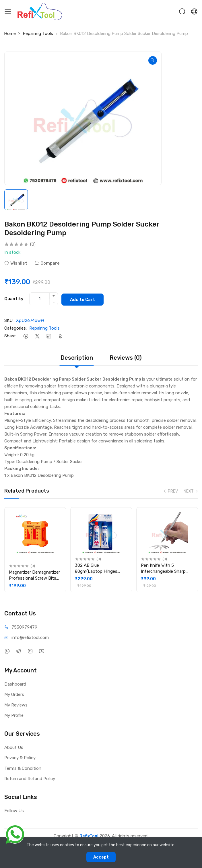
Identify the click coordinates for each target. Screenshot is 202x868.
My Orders (14, 694)
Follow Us (14, 810)
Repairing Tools (38, 34)
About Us (14, 746)
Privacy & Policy (20, 757)
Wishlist (16, 263)
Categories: (15, 327)
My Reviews (16, 704)
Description (77, 357)
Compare (47, 263)
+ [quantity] (54, 295)
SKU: (9, 320)
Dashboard (15, 683)
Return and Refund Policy (30, 778)
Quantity (14, 298)
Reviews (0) (126, 357)
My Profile (14, 715)
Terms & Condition (23, 767)
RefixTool (89, 835)
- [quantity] (54, 302)
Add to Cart (85, 298)
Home (10, 34)
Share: (10, 335)
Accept (101, 857)
